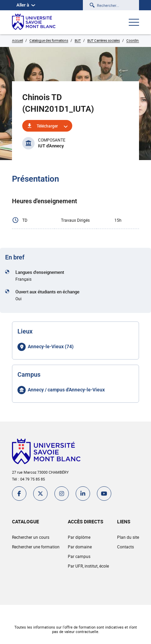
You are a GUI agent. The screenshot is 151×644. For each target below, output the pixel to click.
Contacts (125, 547)
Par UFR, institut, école (88, 566)
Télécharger (47, 126)
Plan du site (128, 537)
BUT (78, 40)
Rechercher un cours (31, 537)
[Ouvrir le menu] (134, 23)
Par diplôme (79, 537)
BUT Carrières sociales (104, 40)
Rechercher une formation (36, 547)
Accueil (17, 40)
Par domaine (80, 547)
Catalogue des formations (49, 40)
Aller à (26, 5)
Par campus (79, 556)
